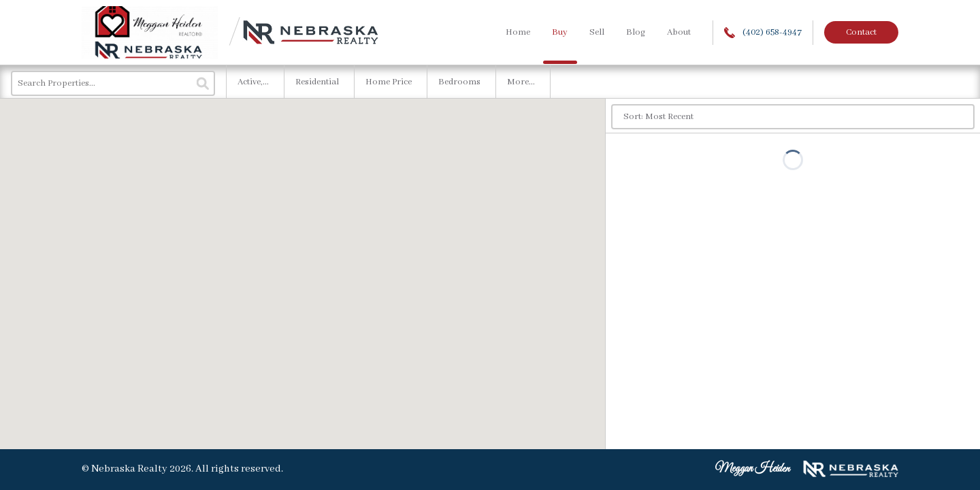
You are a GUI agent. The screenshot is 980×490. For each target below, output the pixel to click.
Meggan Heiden (752, 469)
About (679, 32)
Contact (861, 32)
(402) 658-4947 (763, 32)
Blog (636, 32)
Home (518, 32)
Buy (560, 32)
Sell (597, 32)
